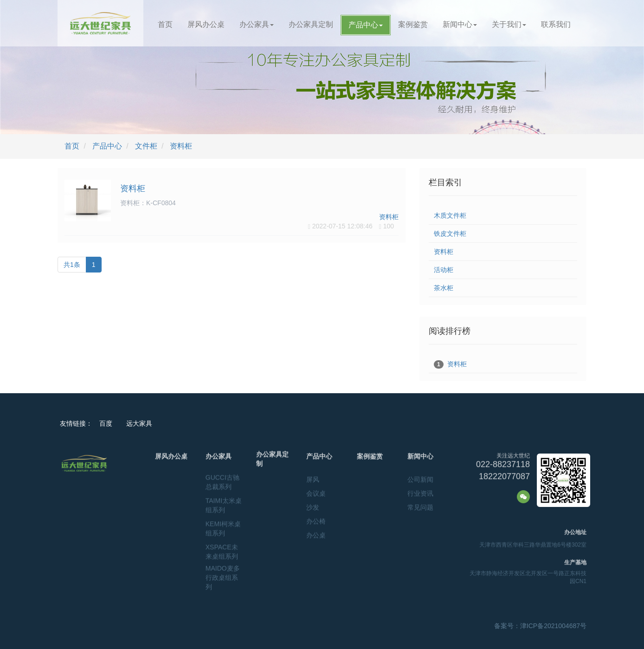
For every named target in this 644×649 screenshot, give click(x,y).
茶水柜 (444, 288)
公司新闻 (420, 477)
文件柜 (146, 146)
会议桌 (316, 491)
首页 (165, 24)
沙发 (313, 505)
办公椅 (316, 519)
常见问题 (420, 505)
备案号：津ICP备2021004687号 (540, 626)
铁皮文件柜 (450, 234)
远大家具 (139, 423)
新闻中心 (460, 24)
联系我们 (556, 24)
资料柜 (181, 146)
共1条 (72, 265)
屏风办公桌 (206, 24)
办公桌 (316, 533)
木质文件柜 (450, 215)
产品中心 (366, 25)
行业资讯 (420, 491)
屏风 (313, 477)
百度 (106, 423)
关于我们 (509, 24)
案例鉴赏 (413, 24)
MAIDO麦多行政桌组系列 (223, 570)
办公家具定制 (311, 24)
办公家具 (257, 24)
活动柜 (444, 270)
